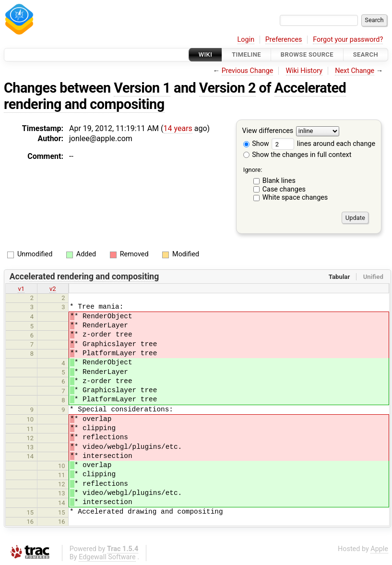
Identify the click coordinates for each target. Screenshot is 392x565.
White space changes (295, 198)
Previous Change (248, 71)
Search (366, 54)
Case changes (284, 189)
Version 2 (227, 88)
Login (246, 40)
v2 (53, 289)
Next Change (355, 71)
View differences (268, 131)
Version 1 (142, 88)
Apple (379, 549)
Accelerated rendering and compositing (84, 276)
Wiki (206, 54)
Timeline (246, 54)
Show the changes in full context (297, 155)
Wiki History (304, 71)
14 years (178, 128)
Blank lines (279, 181)
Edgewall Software (107, 557)
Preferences (284, 40)
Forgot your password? (348, 40)
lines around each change (323, 144)
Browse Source (307, 54)
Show (256, 144)
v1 (21, 289)
